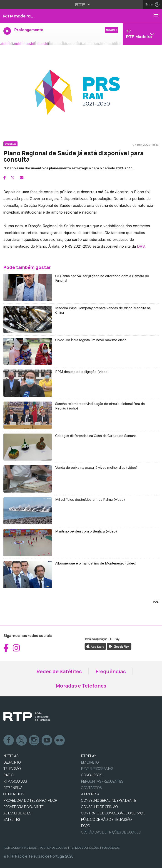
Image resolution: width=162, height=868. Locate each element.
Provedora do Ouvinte (24, 807)
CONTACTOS (14, 794)
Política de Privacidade (20, 848)
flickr (60, 740)
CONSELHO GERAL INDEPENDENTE (109, 800)
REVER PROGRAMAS (97, 769)
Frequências (111, 671)
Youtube (47, 740)
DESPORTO (12, 762)
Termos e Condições (85, 848)
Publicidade (111, 848)
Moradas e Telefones (81, 686)
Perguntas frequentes (102, 781)
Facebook (9, 740)
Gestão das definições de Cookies (111, 832)
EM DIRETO (90, 762)
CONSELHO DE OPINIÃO (99, 807)
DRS (141, 246)
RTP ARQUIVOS (15, 781)
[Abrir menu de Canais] (142, 34)
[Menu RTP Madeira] (158, 16)
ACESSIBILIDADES (17, 813)
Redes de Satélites (59, 671)
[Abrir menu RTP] (81, 4)
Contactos (91, 788)
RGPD (86, 826)
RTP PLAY (89, 756)
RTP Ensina (13, 788)
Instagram (34, 740)
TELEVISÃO (12, 769)
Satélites (12, 819)
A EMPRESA (90, 794)
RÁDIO (8, 775)
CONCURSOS (92, 775)
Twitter (22, 740)
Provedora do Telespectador (30, 800)
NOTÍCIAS (11, 756)
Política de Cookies (53, 848)
